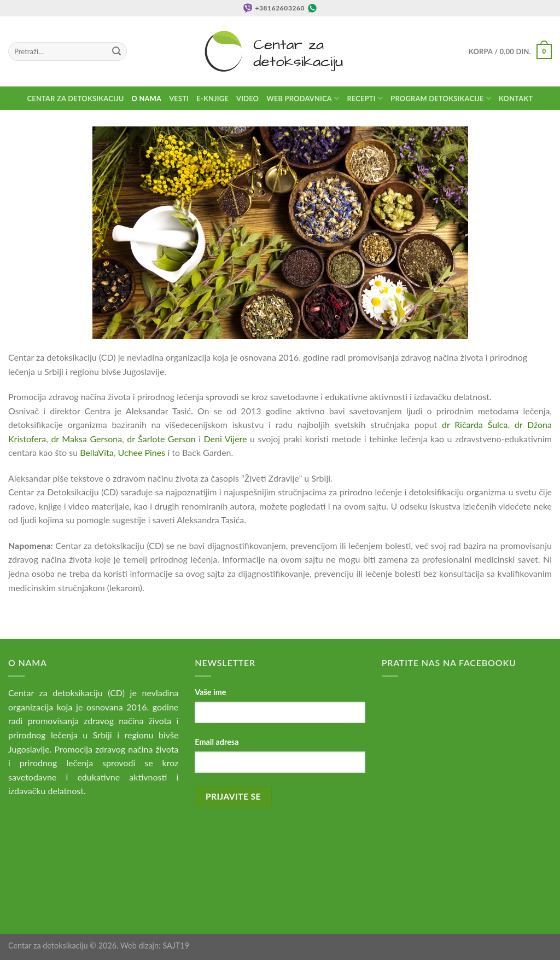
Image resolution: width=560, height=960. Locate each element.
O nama (147, 99)
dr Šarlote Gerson (161, 439)
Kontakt (516, 99)
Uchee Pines (141, 452)
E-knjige (212, 99)
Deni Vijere (225, 439)
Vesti (179, 99)
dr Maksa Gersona (86, 439)
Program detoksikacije (441, 98)
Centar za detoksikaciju (76, 99)
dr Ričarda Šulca (475, 424)
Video (247, 99)
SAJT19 (176, 945)
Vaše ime (210, 692)
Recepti (365, 98)
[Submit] (116, 51)
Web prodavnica (303, 98)
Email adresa (217, 742)
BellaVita (97, 452)
